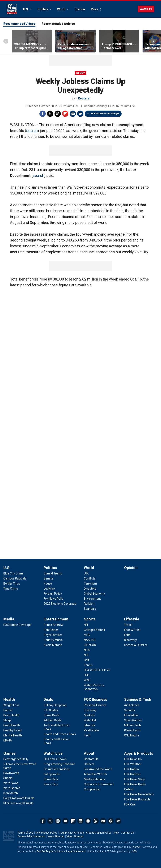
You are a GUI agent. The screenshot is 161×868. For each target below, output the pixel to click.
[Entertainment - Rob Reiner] (51, 630)
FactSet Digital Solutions (51, 851)
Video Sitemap (75, 837)
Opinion (80, 9)
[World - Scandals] (90, 609)
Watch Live (53, 753)
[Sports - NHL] (86, 655)
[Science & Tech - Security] (130, 710)
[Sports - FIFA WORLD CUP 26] (97, 670)
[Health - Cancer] (8, 710)
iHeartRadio (118, 821)
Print (73, 114)
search (32, 131)
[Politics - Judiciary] (50, 589)
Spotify (111, 821)
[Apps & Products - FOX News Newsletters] (139, 794)
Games (9, 753)
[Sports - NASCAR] (90, 640)
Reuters (84, 98)
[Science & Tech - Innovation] (131, 715)
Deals (48, 699)
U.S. (26, 9)
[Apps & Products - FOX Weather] (133, 764)
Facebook (43, 114)
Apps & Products (139, 753)
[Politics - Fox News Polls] (53, 599)
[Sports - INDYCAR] (90, 645)
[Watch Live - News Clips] (51, 784)
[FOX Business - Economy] (90, 710)
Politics (43, 9)
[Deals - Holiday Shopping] (55, 705)
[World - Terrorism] (90, 583)
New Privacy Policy (46, 833)
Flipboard (65, 114)
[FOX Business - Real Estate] (91, 730)
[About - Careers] (89, 764)
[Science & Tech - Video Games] (133, 720)
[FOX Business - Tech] (87, 735)
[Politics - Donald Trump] (53, 573)
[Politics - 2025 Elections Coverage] (60, 604)
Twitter (50, 114)
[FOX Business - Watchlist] (90, 720)
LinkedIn (80, 821)
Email (80, 114)
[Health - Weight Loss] (11, 705)
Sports (90, 619)
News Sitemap (56, 837)
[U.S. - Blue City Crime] (13, 573)
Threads (58, 114)
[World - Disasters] (90, 589)
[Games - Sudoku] (8, 778)
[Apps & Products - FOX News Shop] (135, 779)
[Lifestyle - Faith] (127, 635)
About (89, 753)
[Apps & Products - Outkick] (129, 789)
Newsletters (103, 821)
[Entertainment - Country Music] (53, 640)
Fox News (12, 9)
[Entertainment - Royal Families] (53, 635)
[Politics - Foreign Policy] (53, 594)
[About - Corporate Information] (99, 784)
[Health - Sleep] (7, 720)
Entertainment (56, 619)
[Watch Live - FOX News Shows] (55, 759)
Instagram (58, 821)
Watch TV (146, 9)
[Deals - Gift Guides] (51, 710)
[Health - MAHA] (8, 740)
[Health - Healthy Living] (12, 730)
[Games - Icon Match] (11, 793)
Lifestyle (132, 619)
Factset (136, 847)
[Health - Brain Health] (11, 715)
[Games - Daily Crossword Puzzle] (19, 798)
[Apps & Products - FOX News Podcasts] (137, 799)
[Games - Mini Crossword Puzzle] (18, 803)
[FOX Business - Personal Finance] (95, 705)
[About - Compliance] (92, 789)
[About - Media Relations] (94, 779)
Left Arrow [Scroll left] (6, 41)
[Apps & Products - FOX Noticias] (132, 774)
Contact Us (127, 833)
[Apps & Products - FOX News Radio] (135, 784)
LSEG (134, 851)
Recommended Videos (19, 24)
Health (9, 699)
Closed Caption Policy (99, 833)
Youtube (65, 821)
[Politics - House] (48, 583)
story (80, 73)
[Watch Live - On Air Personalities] (57, 769)
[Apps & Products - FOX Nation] (131, 769)
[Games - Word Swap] (11, 783)
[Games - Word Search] (12, 788)
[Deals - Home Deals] (52, 715)
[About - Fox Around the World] (98, 769)
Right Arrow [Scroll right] (153, 41)
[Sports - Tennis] (88, 665)
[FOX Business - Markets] (89, 715)
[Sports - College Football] (94, 630)
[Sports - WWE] (87, 680)
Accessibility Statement (31, 837)
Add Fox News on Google (105, 114)
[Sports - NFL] (86, 625)
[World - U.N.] (86, 573)
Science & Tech (138, 699)
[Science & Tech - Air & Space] (132, 705)
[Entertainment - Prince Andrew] (53, 625)
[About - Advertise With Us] (95, 774)
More (94, 9)
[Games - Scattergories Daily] (16, 759)
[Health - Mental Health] (13, 735)
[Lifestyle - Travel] (128, 625)
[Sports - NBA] (87, 650)
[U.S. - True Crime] (11, 589)
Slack (88, 821)
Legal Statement (76, 851)
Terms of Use (25, 833)
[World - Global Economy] (94, 594)
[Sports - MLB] (87, 635)
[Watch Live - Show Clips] (51, 779)
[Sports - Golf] (87, 660)
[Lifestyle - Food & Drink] (132, 630)
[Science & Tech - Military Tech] (132, 725)
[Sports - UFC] (86, 675)
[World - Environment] (92, 599)
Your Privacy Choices (72, 833)
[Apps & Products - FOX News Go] (133, 759)
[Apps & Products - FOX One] (130, 804)
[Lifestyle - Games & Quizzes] (136, 645)
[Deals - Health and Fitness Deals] (60, 734)
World (62, 9)
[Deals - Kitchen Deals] (53, 720)
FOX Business (95, 699)
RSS (96, 821)
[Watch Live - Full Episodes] (52, 774)
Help (116, 833)
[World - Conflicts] (90, 578)
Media (9, 619)
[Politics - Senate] (48, 578)
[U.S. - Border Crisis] (12, 583)
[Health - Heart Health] (12, 725)
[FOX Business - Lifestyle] (90, 725)
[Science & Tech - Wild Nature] (132, 735)
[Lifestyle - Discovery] (130, 640)
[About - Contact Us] (91, 759)
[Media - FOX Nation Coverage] (17, 625)
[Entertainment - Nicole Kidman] (53, 645)
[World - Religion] (89, 604)
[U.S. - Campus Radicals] (15, 578)
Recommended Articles (58, 24)
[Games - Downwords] (11, 773)
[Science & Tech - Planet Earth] (132, 730)
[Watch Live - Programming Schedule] (59, 764)
